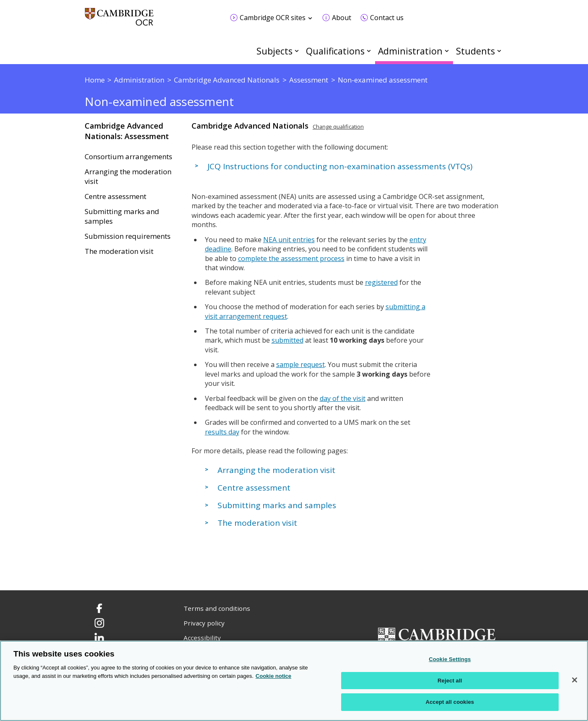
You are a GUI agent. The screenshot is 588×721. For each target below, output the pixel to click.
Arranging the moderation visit (128, 177)
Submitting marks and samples (122, 216)
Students (475, 51)
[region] (294, 681)
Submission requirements (128, 236)
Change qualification (338, 127)
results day (222, 432)
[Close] (575, 680)
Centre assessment (115, 196)
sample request (300, 364)
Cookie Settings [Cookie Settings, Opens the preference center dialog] (450, 659)
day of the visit (343, 398)
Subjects (275, 51)
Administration (410, 51)
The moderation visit (119, 251)
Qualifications (335, 51)
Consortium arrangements (128, 157)
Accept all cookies (450, 702)
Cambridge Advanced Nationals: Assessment (127, 131)
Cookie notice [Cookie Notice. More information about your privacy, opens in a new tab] (273, 676)
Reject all (450, 681)
